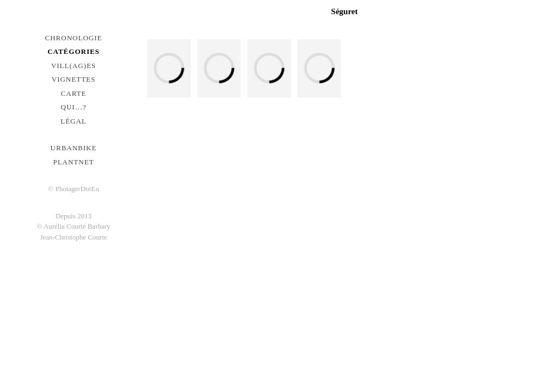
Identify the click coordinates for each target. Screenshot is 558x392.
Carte (74, 93)
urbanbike (74, 148)
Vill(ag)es (74, 66)
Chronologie (74, 38)
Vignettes (74, 79)
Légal (74, 121)
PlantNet (73, 162)
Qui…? (74, 107)
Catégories (74, 51)
